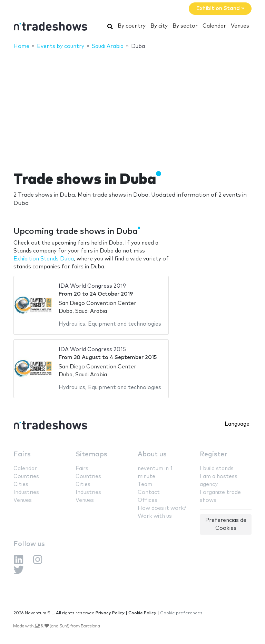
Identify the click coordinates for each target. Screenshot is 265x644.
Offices (148, 500)
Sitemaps (91, 454)
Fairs (22, 454)
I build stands (217, 469)
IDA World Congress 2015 (92, 350)
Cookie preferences (181, 613)
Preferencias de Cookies (226, 524)
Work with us (155, 516)
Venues (240, 26)
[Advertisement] (132, 106)
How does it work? (162, 508)
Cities (21, 484)
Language (237, 424)
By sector (185, 26)
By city (159, 26)
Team (145, 484)
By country (132, 26)
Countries (26, 477)
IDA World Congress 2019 (92, 286)
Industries (26, 492)
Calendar (214, 26)
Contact (149, 492)
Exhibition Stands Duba (44, 259)
